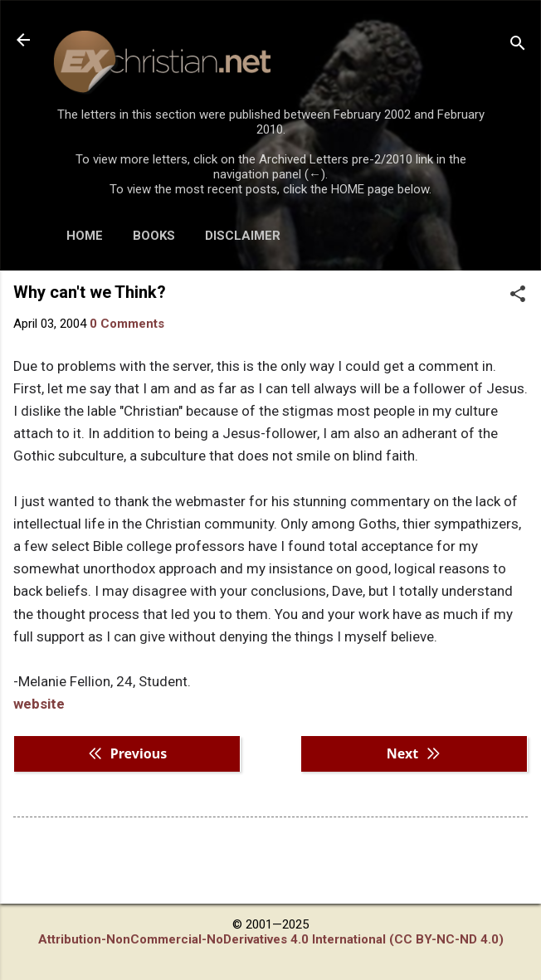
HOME (85, 236)
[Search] (518, 45)
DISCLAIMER (243, 236)
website (39, 704)
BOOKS (154, 236)
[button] (518, 295)
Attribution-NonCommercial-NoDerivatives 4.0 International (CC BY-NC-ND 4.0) (271, 939)
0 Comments (127, 324)
